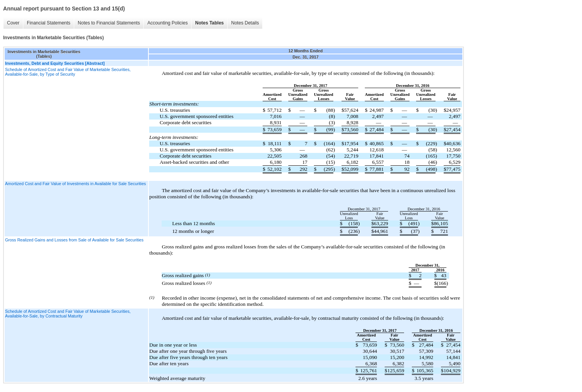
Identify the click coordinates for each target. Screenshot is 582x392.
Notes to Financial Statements (109, 23)
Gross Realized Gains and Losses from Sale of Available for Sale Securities (74, 240)
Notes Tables (209, 23)
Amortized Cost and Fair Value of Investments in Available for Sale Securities (76, 184)
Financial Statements (49, 23)
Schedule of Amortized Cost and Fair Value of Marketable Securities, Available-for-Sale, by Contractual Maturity (68, 314)
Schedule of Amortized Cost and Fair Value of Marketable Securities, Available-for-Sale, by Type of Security (68, 72)
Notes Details (245, 23)
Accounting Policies (167, 23)
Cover (13, 23)
